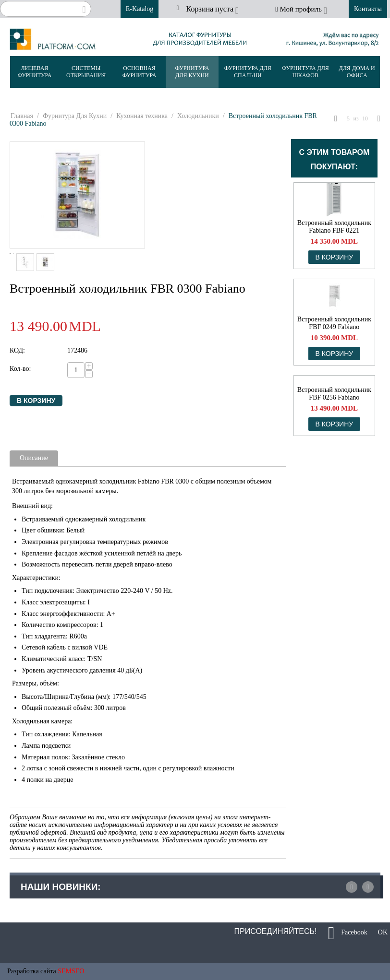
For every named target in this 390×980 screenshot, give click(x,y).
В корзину (36, 401)
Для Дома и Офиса (357, 72)
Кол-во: (20, 369)
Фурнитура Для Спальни (248, 72)
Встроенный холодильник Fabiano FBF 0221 (334, 227)
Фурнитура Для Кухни (192, 72)
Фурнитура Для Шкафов (305, 72)
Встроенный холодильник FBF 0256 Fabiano (334, 394)
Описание (34, 458)
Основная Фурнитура (140, 72)
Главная (22, 116)
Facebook (348, 933)
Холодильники (198, 116)
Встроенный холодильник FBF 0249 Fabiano (334, 323)
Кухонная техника (142, 116)
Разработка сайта (32, 971)
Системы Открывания (86, 72)
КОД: (17, 350)
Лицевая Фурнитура (35, 72)
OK (379, 933)
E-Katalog (140, 9)
